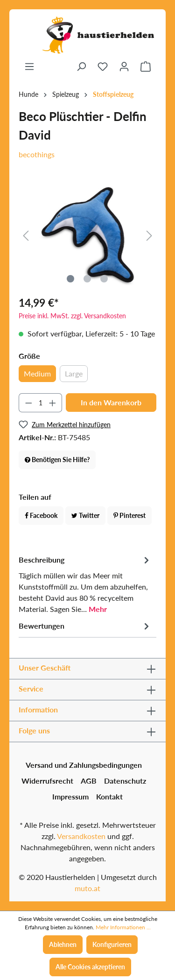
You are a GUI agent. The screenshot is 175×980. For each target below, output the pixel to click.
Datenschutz (125, 781)
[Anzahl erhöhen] (53, 403)
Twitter (85, 515)
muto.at (87, 888)
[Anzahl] (41, 403)
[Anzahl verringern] (28, 403)
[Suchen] (81, 67)
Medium (37, 373)
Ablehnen (63, 944)
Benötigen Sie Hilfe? (57, 460)
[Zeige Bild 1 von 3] (70, 279)
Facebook (41, 515)
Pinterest (129, 515)
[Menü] (29, 67)
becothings (37, 154)
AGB (89, 781)
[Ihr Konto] (124, 67)
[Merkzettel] (103, 67)
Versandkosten (81, 836)
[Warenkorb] (146, 67)
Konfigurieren (112, 944)
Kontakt (109, 796)
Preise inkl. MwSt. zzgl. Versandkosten (72, 316)
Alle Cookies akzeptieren (90, 967)
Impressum (70, 796)
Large (74, 373)
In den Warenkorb (111, 402)
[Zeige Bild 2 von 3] (87, 279)
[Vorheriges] (26, 235)
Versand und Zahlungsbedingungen (84, 765)
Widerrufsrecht (47, 781)
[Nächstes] (149, 235)
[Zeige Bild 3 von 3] (104, 279)
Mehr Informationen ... (123, 927)
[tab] (85, 584)
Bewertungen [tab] (85, 626)
